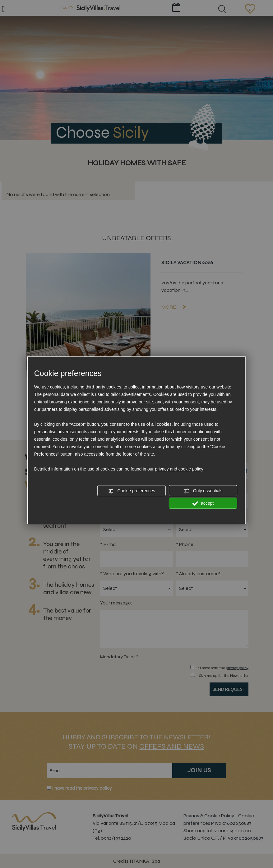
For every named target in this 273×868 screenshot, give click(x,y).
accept (203, 503)
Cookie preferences (132, 491)
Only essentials (203, 491)
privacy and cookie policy (179, 469)
